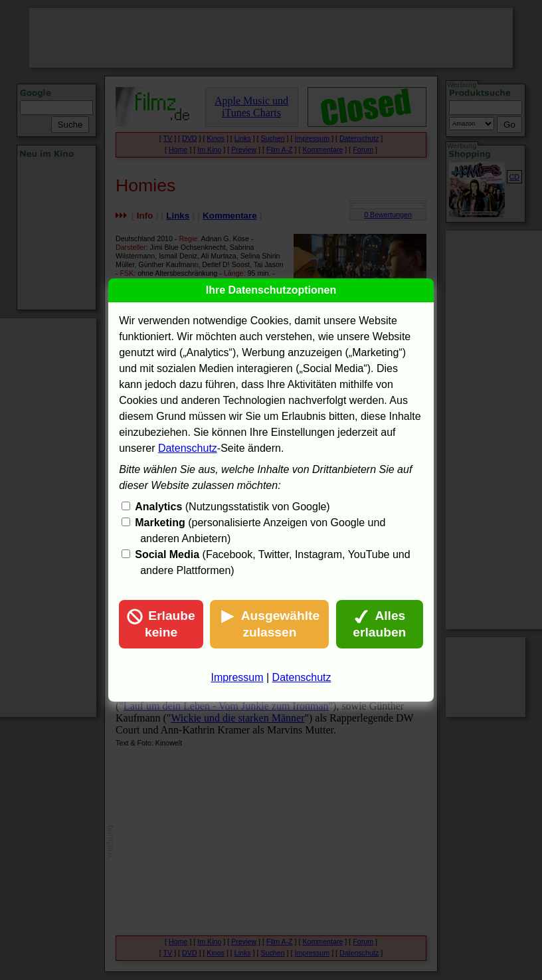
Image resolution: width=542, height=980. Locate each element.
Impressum (237, 677)
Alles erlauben (379, 624)
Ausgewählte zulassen (270, 624)
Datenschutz (188, 448)
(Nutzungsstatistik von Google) (232, 507)
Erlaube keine (161, 624)
